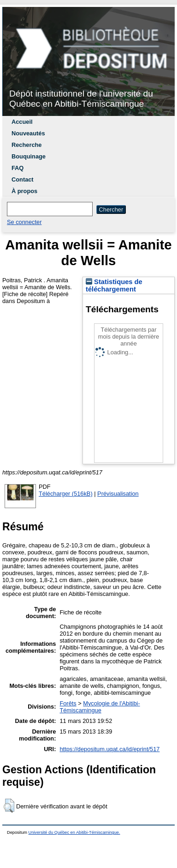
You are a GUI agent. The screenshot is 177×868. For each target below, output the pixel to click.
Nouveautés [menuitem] (28, 133)
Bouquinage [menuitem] (29, 156)
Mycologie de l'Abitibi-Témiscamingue (100, 707)
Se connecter (24, 222)
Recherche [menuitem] (27, 145)
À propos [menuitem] (24, 191)
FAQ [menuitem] (18, 168)
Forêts (68, 703)
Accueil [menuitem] (22, 122)
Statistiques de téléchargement (114, 285)
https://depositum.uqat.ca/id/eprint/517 (109, 749)
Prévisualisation (118, 494)
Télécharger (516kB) (66, 494)
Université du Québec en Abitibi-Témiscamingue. (74, 832)
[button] (9, 806)
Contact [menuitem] (23, 179)
